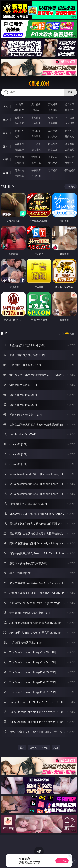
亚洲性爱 (19, 131)
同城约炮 (19, 170)
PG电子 (19, 104)
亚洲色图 (36, 144)
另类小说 (36, 163)
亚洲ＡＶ (19, 118)
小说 (5, 160)
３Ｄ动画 (70, 118)
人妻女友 (53, 157)
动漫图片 (70, 144)
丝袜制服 (36, 123)
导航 (5, 173)
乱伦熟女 (53, 136)
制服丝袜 (19, 136)
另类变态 (70, 136)
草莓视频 (53, 170)
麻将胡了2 (19, 110)
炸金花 (36, 110)
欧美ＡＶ (53, 118)
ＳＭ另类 (70, 123)
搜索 (70, 92)
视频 (5, 120)
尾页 (56, 748)
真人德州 (36, 104)
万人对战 (53, 104)
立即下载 (62, 861)
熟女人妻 (19, 123)
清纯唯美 (36, 150)
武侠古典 (70, 157)
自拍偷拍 (36, 118)
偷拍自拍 (36, 131)
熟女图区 (53, 150)
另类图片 (70, 150)
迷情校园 (19, 163)
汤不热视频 (70, 170)
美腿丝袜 (19, 150)
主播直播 (53, 123)
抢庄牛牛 (70, 110)
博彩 (5, 107)
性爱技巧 (70, 163)
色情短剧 (36, 176)
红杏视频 (19, 176)
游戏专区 (70, 104)
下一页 (45, 748)
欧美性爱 (70, 131)
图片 (5, 146)
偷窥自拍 (19, 144)
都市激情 (19, 157)
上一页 (33, 748)
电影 (5, 133)
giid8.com (39, 84)
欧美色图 (53, 144)
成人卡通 (53, 131)
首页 (22, 748)
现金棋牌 (53, 110)
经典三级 (36, 136)
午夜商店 (36, 170)
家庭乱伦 (36, 157)
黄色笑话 (53, 163)
